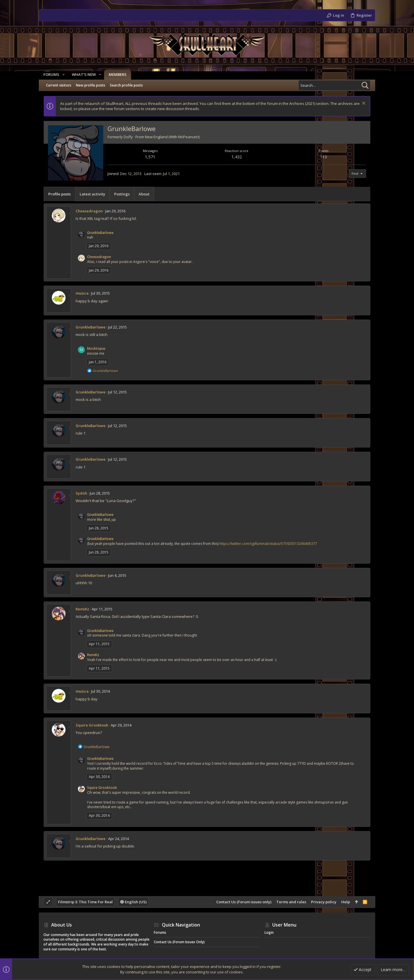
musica (82, 293)
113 (323, 157)
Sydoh (81, 493)
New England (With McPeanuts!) (172, 137)
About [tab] (144, 194)
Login (269, 932)
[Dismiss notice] (363, 104)
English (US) (133, 902)
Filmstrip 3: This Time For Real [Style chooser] (85, 902)
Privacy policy (324, 902)
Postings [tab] (122, 194)
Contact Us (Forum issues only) (244, 902)
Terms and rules (291, 902)
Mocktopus (96, 348)
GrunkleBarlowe (100, 233)
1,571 (150, 157)
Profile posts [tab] (60, 194)
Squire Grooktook (92, 725)
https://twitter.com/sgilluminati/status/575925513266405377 (268, 544)
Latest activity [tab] (92, 194)
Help (346, 902)
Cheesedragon (89, 211)
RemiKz (82, 609)
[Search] (334, 85)
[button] (64, 75)
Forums (160, 932)
